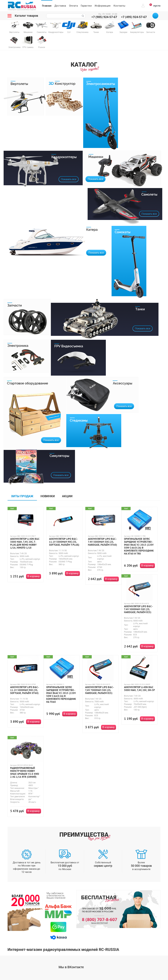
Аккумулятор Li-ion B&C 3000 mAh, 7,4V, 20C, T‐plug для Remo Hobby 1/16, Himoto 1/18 (25, 543)
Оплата (73, 6)
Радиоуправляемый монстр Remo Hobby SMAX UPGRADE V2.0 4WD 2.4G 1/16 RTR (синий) (25, 772)
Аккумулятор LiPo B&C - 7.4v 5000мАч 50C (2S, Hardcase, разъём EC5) (138, 609)
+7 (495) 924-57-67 (134, 17)
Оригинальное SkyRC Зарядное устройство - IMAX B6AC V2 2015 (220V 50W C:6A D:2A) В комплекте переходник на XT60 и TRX (139, 546)
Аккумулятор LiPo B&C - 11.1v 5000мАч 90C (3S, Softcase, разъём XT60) (24, 690)
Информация (103, 6)
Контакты (120, 6)
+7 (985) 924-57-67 (104, 17)
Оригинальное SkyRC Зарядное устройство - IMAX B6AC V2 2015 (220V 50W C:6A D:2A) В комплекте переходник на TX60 (61, 695)
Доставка (60, 6)
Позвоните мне (155, 16)
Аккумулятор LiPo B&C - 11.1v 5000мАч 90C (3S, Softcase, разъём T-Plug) (64, 542)
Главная (47, 6)
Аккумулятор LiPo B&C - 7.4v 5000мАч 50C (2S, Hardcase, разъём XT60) (102, 542)
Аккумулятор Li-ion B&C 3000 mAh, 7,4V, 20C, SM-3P (139, 689)
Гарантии (86, 6)
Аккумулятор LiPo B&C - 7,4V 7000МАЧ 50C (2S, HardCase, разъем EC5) (99, 690)
